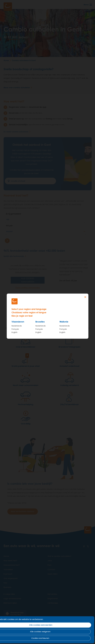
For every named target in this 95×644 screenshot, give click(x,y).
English (14, 332)
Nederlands (17, 326)
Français (15, 329)
